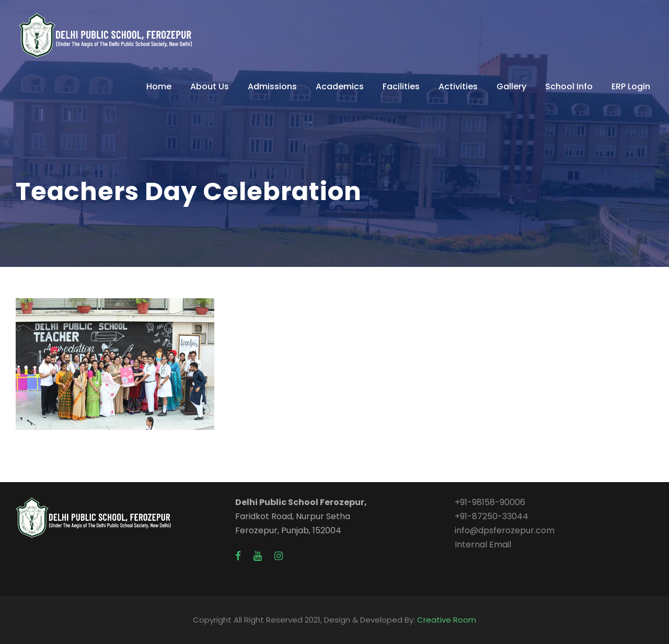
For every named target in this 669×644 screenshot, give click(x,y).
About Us (210, 86)
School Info (569, 86)
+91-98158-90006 (490, 502)
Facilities (401, 86)
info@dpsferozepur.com (505, 530)
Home (159, 86)
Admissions (272, 86)
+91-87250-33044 (492, 516)
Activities (458, 86)
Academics (340, 86)
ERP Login (631, 86)
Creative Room (447, 620)
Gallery (511, 86)
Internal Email (483, 545)
